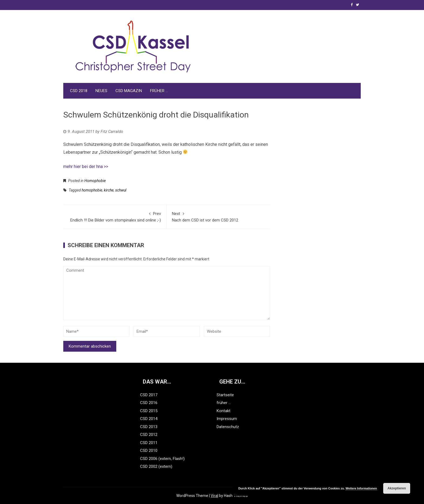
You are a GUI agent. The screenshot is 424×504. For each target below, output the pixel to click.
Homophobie (95, 181)
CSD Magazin (129, 91)
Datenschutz (228, 427)
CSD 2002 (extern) (156, 466)
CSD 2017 (149, 395)
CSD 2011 (149, 443)
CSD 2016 (149, 403)
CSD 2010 (149, 451)
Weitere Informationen (361, 488)
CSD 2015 (149, 411)
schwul (121, 190)
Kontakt (223, 411)
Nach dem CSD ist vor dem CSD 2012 (218, 216)
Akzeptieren (397, 488)
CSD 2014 (149, 419)
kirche (109, 190)
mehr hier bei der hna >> (86, 167)
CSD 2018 (79, 91)
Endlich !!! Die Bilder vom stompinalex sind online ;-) (115, 216)
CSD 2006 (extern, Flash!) (162, 459)
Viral (214, 496)
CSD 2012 (149, 435)
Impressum (227, 419)
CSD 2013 (149, 427)
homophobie (92, 190)
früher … (159, 91)
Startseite (225, 395)
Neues (101, 91)
